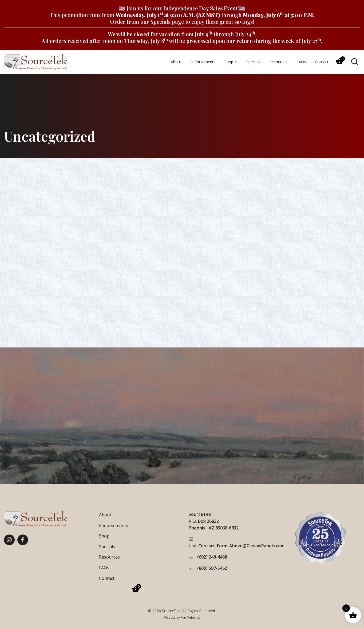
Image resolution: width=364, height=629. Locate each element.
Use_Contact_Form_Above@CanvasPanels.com (237, 546)
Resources (109, 557)
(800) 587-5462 (212, 568)
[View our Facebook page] (23, 540)
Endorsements (114, 525)
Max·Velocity (190, 617)
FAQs (104, 568)
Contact (107, 578)
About (105, 515)
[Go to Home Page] (35, 62)
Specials (161, 21)
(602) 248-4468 (212, 557)
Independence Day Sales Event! (201, 8)
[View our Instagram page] (9, 540)
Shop (104, 536)
